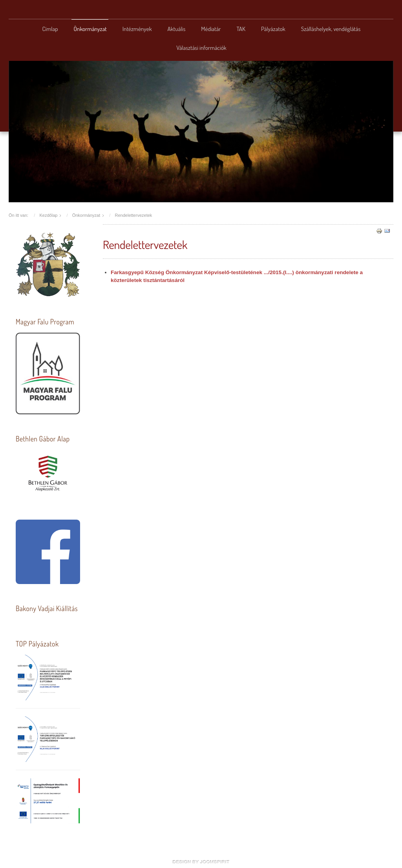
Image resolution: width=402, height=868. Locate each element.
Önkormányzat (90, 29)
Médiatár (211, 29)
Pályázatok (273, 29)
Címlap (50, 29)
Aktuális (177, 29)
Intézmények (137, 29)
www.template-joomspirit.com (201, 862)
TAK (241, 29)
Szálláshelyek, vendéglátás (331, 29)
